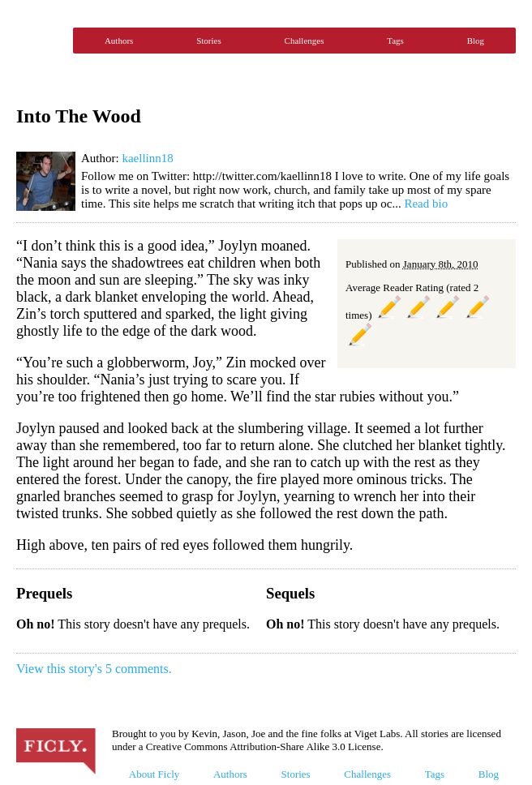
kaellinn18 (147, 158)
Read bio (426, 204)
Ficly (41, 41)
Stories (209, 41)
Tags (395, 41)
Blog (476, 41)
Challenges (305, 41)
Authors (119, 41)
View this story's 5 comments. (94, 669)
